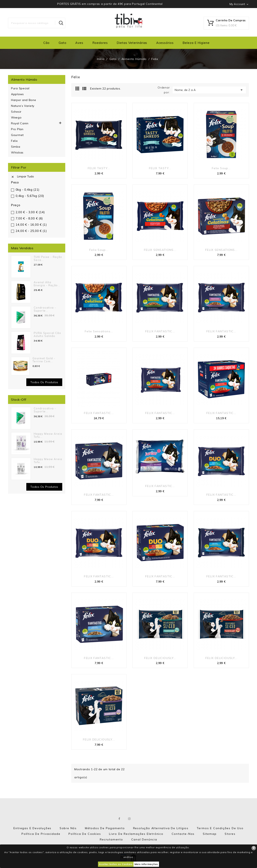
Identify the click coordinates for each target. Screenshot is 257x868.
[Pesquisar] (37, 23)
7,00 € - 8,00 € (29, 218)
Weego (16, 117)
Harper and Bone (24, 100)
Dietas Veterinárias (132, 43)
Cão (46, 43)
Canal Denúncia (144, 839)
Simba (16, 147)
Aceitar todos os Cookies (116, 864)
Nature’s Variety (23, 106)
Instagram (130, 819)
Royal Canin (20, 123)
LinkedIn (139, 819)
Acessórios (165, 43)
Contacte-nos (183, 834)
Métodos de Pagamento (105, 828)
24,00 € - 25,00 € (31, 231)
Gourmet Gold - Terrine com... (44, 360)
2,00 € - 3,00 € (30, 212)
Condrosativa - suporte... (45, 309)
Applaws (17, 94)
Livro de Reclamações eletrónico (136, 834)
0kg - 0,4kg (28, 190)
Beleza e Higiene (196, 43)
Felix (14, 141)
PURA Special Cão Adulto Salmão (47, 334)
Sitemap (210, 834)
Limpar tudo (22, 176)
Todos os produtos (44, 382)
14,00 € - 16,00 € (31, 225)
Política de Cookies (85, 834)
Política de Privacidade (41, 834)
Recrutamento (111, 839)
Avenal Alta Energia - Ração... (47, 284)
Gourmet (17, 135)
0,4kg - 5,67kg (30, 196)
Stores (230, 834)
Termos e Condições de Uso (220, 828)
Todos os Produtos (44, 487)
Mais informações (146, 864)
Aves (79, 43)
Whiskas (17, 152)
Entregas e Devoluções (32, 828)
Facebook (120, 819)
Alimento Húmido (24, 79)
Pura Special (20, 88)
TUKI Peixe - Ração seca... (48, 258)
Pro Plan (17, 129)
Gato (63, 43)
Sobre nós (68, 828)
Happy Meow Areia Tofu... (48, 435)
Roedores (100, 43)
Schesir (16, 112)
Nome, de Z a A (209, 90)
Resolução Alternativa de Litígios (161, 828)
